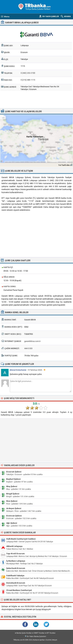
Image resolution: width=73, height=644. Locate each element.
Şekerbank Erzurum (16, 568)
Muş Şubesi (12, 486)
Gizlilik (48, 640)
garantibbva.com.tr (32, 341)
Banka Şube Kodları (24, 633)
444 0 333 (28, 348)
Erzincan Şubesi (14, 516)
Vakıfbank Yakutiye (15, 576)
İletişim (55, 640)
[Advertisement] (36, 99)
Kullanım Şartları (39, 640)
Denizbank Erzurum (16, 583)
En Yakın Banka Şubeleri (36, 636)
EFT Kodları (51, 633)
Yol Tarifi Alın (64, 165)
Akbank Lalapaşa (14, 546)
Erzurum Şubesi (14, 472)
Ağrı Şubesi (12, 523)
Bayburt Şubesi (13, 479)
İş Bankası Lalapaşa (16, 561)
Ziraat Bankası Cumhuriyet (19, 590)
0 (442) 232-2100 (28, 73)
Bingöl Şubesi (13, 494)
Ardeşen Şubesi (14, 508)
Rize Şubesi (12, 501)
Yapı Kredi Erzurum (15, 554)
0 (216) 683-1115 (28, 80)
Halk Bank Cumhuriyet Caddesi (21, 539)
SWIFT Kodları (39, 633)
